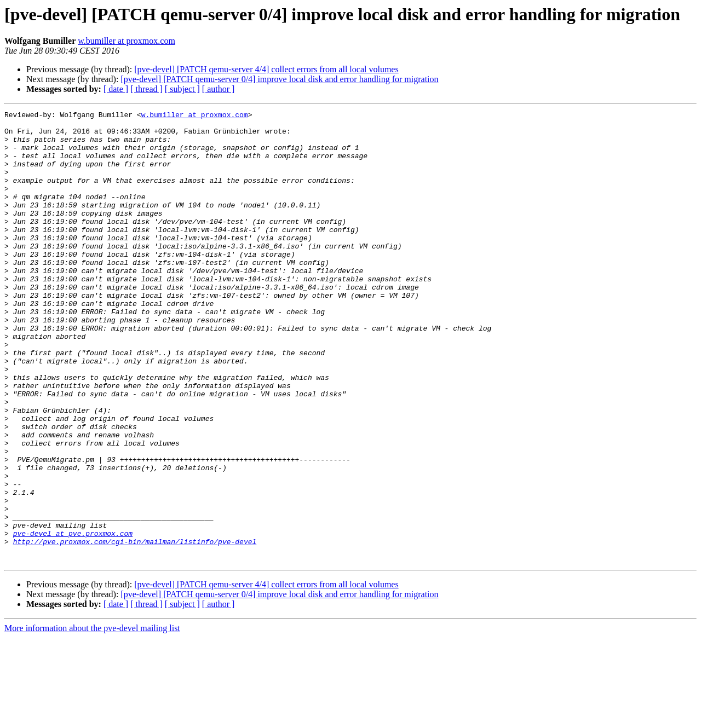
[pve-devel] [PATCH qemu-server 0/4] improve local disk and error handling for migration (279, 79)
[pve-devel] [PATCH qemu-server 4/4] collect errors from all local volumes (266, 69)
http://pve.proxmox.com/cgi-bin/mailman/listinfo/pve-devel (135, 628)
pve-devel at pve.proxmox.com (73, 619)
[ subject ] (182, 89)
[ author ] (219, 89)
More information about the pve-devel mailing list (92, 718)
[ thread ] (146, 89)
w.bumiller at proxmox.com (127, 41)
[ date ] (116, 89)
